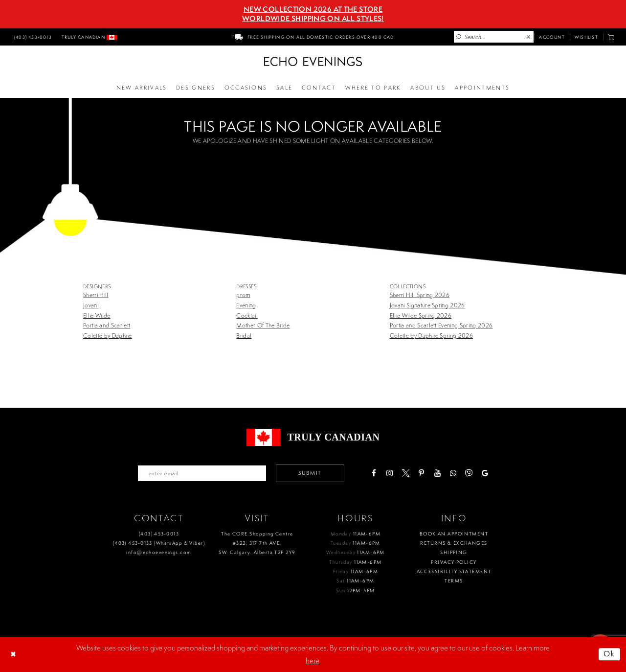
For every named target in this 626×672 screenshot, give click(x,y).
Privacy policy (454, 562)
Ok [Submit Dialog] (610, 654)
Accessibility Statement (454, 571)
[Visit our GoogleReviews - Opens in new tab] (485, 473)
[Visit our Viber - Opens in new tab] (469, 473)
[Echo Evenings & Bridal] (313, 61)
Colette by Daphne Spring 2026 (431, 336)
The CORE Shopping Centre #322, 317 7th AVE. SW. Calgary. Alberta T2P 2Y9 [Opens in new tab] (257, 543)
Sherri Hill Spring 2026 (420, 295)
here (313, 660)
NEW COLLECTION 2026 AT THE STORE (313, 9)
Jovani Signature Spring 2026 (427, 305)
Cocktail (247, 315)
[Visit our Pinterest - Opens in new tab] (421, 473)
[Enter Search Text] (494, 37)
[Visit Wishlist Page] (586, 37)
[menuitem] (32, 37)
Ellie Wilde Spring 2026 (421, 315)
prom (243, 295)
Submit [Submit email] (310, 473)
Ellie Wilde (97, 315)
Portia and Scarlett (107, 325)
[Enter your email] (202, 473)
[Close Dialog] (14, 654)
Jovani (91, 305)
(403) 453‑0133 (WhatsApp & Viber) (159, 543)
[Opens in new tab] (373, 88)
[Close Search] (529, 37)
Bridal (244, 336)
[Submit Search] (459, 37)
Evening (246, 305)
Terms (454, 581)
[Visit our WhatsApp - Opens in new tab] (453, 473)
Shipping (454, 552)
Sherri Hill (96, 295)
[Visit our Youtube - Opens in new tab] (437, 473)
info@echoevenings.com (159, 552)
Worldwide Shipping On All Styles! (313, 19)
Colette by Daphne (108, 336)
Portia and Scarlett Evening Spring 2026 (441, 325)
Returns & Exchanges (454, 543)
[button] (611, 37)
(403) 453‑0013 (159, 534)
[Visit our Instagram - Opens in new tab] (390, 473)
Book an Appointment (454, 534)
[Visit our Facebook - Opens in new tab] (373, 473)
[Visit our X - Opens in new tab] (405, 473)
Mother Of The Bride (263, 325)
